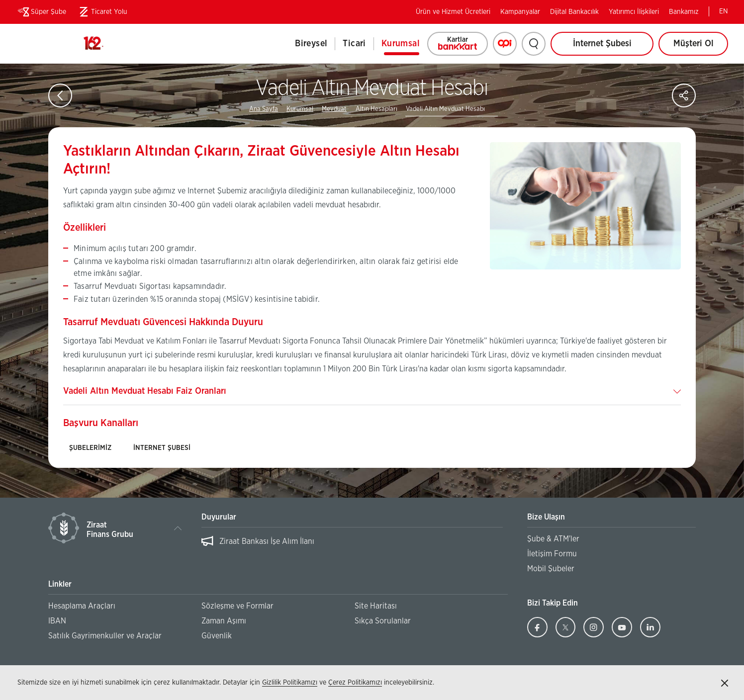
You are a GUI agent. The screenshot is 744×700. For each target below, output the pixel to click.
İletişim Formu (552, 554)
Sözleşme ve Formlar (237, 606)
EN (724, 11)
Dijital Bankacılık (574, 12)
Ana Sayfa (264, 109)
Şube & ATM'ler (553, 539)
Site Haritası (376, 606)
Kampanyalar (520, 12)
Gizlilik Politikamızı (290, 683)
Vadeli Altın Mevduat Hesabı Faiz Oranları (145, 391)
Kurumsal (401, 44)
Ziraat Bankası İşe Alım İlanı (267, 541)
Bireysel (311, 44)
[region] (352, 546)
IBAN (57, 621)
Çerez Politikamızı (355, 683)
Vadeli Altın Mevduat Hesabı (445, 109)
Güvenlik (217, 636)
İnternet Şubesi (602, 44)
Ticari (354, 44)
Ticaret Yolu (102, 12)
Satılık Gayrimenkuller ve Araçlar (105, 636)
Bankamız (684, 12)
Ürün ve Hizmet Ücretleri (453, 12)
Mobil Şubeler (551, 569)
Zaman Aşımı (224, 621)
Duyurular (219, 517)
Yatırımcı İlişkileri (634, 12)
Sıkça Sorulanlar (383, 621)
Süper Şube (41, 12)
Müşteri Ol (701, 47)
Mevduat (334, 109)
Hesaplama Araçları (82, 606)
